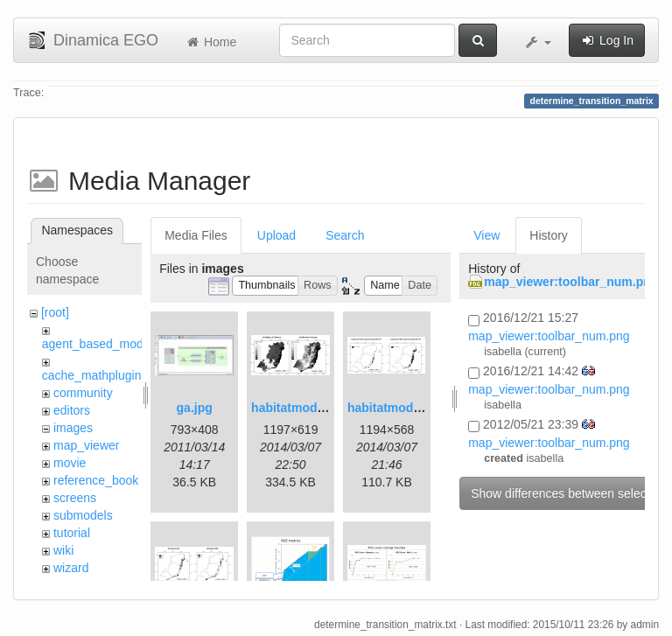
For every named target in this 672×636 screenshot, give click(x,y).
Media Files (196, 235)
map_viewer (86, 445)
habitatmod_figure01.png (324, 408)
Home (210, 42)
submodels (83, 515)
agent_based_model (98, 344)
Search (345, 235)
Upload (276, 235)
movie (70, 463)
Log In (607, 40)
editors (72, 410)
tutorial (72, 533)
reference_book (96, 480)
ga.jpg (195, 408)
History (549, 235)
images (73, 428)
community (83, 393)
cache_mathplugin (92, 375)
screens (75, 498)
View (486, 235)
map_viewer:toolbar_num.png (571, 282)
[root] (55, 312)
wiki (63, 550)
